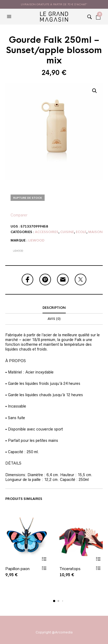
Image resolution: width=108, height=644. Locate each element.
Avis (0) (54, 319)
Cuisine (67, 232)
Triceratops (70, 568)
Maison (95, 232)
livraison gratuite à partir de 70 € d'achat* (54, 4)
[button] (10, 17)
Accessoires (47, 232)
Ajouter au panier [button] (44, 559)
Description (54, 308)
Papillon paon (17, 568)
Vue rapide (44, 568)
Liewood (36, 240)
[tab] (54, 308)
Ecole (81, 232)
